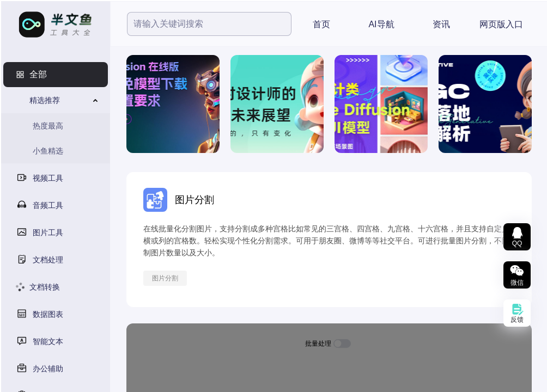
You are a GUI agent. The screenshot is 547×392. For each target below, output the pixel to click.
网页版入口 (501, 24)
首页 (321, 24)
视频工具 (48, 178)
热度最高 (48, 126)
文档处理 (48, 260)
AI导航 (381, 24)
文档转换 (45, 287)
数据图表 (48, 314)
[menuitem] (56, 75)
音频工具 (48, 205)
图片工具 (48, 232)
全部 (38, 74)
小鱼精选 (48, 151)
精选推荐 (45, 100)
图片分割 (165, 278)
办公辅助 (48, 369)
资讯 (441, 24)
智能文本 (48, 341)
